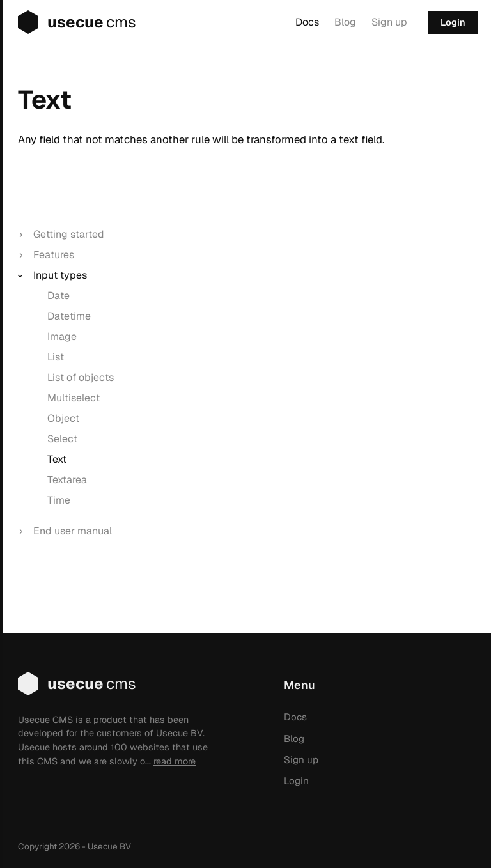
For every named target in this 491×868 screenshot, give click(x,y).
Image (62, 337)
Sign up (389, 22)
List (56, 357)
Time (59, 500)
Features (54, 255)
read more (175, 761)
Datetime (69, 316)
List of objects (81, 377)
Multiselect (74, 398)
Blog (345, 22)
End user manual (73, 531)
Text (57, 459)
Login (453, 22)
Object (63, 418)
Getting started (69, 234)
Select (62, 439)
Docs (307, 22)
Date (58, 296)
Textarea (67, 480)
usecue (68, 22)
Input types (60, 275)
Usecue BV (109, 846)
